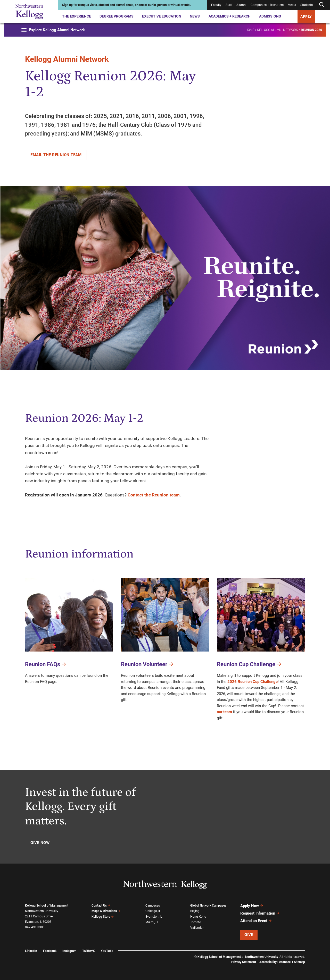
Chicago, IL (153, 911)
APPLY (306, 16)
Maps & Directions (106, 911)
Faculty (216, 5)
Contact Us (101, 906)
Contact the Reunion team (154, 495)
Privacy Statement (244, 962)
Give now (40, 843)
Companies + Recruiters (267, 5)
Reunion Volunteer (147, 664)
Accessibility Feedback (275, 962)
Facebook (50, 951)
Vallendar (197, 928)
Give (249, 935)
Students (307, 5)
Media (292, 5)
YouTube (107, 951)
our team (224, 712)
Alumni (241, 5)
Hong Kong (198, 917)
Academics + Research (230, 16)
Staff (229, 5)
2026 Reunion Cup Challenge (253, 682)
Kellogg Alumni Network (278, 30)
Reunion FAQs (46, 664)
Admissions (270, 16)
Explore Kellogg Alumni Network (53, 30)
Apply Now (252, 906)
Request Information (260, 913)
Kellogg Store (103, 917)
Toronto (196, 922)
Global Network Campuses (208, 906)
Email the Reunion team (56, 155)
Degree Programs (117, 16)
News (195, 16)
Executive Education (162, 16)
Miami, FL (152, 922)
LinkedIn (31, 951)
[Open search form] (321, 5)
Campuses (153, 906)
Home (250, 30)
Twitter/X (89, 951)
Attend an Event (256, 921)
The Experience (77, 16)
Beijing (195, 911)
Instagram (69, 951)
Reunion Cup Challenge (249, 664)
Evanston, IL (154, 917)
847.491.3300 (35, 927)
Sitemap (299, 962)
